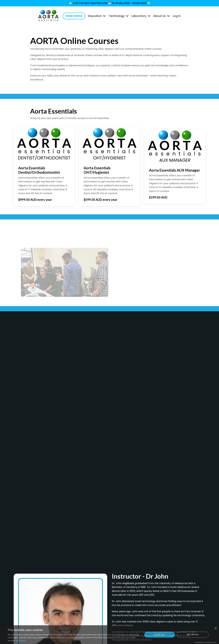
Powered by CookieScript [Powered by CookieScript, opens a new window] (206, 642)
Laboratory (141, 16)
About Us (162, 16)
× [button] (216, 629)
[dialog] (109, 635)
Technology (119, 16)
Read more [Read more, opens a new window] (21, 641)
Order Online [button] (74, 16)
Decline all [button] (193, 635)
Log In (177, 16)
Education (97, 16)
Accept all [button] (160, 635)
